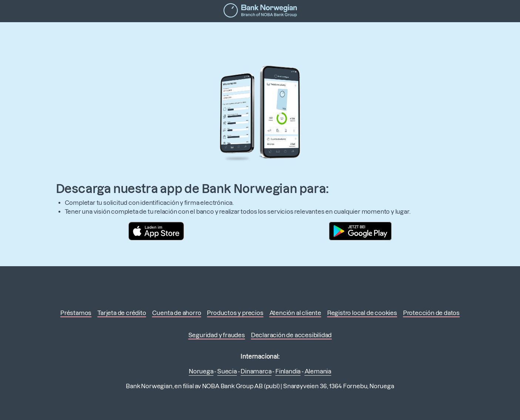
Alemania (318, 371)
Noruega (201, 371)
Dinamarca (256, 371)
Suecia (227, 371)
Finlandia (288, 371)
